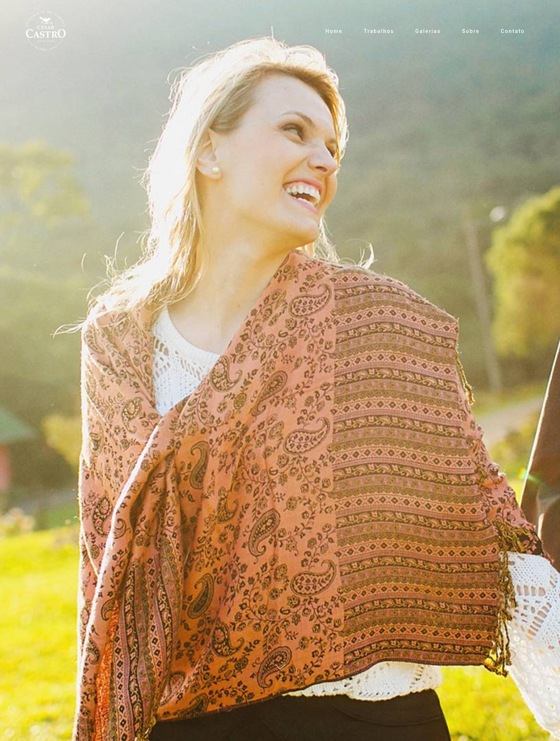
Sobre (471, 31)
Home (334, 31)
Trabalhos (379, 31)
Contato (513, 31)
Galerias (428, 31)
